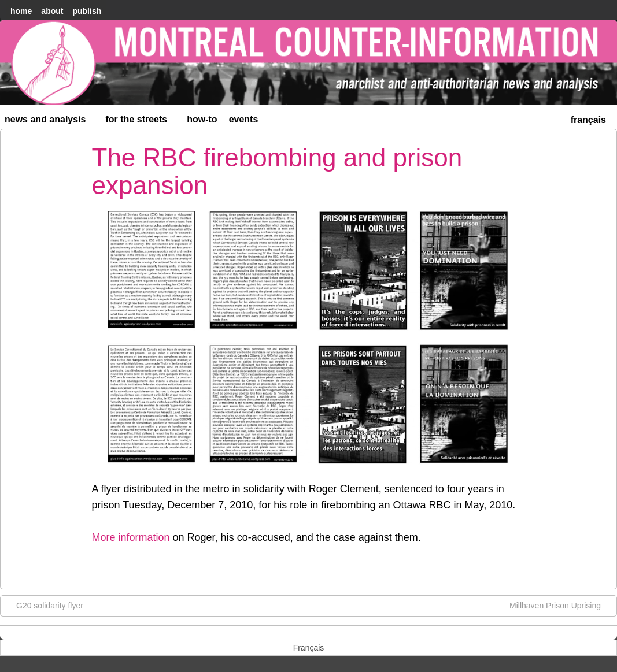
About (52, 11)
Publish (87, 11)
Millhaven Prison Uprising (561, 605)
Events (244, 119)
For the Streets (142, 122)
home (21, 11)
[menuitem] (588, 119)
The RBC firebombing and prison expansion (277, 171)
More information (131, 537)
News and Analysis (50, 122)
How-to (202, 119)
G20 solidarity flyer (44, 605)
